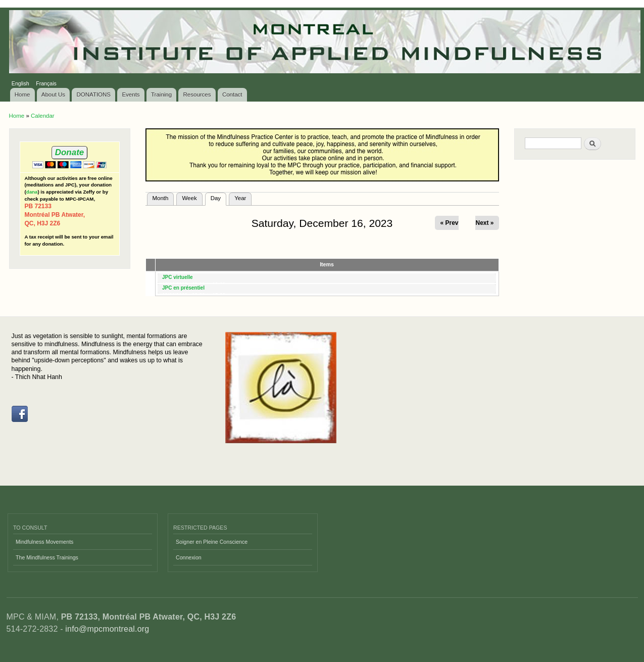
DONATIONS (94, 94)
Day (218, 197)
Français (46, 83)
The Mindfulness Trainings (47, 557)
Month (161, 198)
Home (22, 94)
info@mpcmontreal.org (107, 629)
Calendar (43, 116)
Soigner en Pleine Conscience (212, 542)
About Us (53, 94)
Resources (197, 94)
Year (240, 198)
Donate (69, 152)
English (20, 83)
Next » (484, 223)
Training (161, 94)
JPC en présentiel (183, 288)
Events (131, 94)
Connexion (189, 557)
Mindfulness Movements (44, 542)
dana (32, 192)
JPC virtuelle (178, 277)
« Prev (449, 223)
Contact (232, 94)
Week (189, 198)
